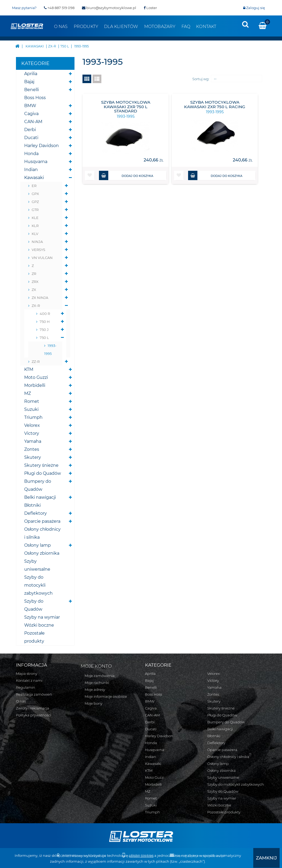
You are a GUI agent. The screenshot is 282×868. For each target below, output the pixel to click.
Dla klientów (121, 27)
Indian (31, 170)
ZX (34, 290)
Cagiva (31, 114)
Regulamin (26, 687)
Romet (32, 401)
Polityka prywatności (34, 715)
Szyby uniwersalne (37, 565)
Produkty (86, 27)
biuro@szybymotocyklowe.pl (109, 8)
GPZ (35, 202)
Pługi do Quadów (43, 473)
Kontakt (206, 27)
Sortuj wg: (201, 79)
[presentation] (245, 24)
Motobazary (160, 27)
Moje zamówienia (100, 676)
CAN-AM (33, 122)
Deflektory (36, 513)
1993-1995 (50, 350)
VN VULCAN (42, 258)
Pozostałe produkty (34, 637)
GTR (35, 210)
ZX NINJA (40, 298)
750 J (44, 330)
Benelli (32, 90)
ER (34, 186)
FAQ (186, 27)
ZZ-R (36, 362)
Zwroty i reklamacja (33, 708)
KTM (29, 369)
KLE (35, 218)
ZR (34, 274)
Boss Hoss (35, 98)
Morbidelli (35, 385)
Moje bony (94, 703)
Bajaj (29, 82)
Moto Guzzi (36, 377)
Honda (31, 154)
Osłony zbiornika (42, 553)
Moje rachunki (97, 683)
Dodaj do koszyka (126, 175)
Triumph (33, 417)
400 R (45, 314)
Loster (150, 8)
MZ (28, 393)
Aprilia (31, 74)
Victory (32, 433)
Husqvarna (36, 162)
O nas (61, 27)
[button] (90, 175)
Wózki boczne (39, 625)
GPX (35, 194)
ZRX (35, 282)
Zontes (32, 449)
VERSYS (38, 250)
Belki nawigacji (40, 497)
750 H (45, 322)
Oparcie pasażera (42, 521)
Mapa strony (27, 674)
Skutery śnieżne (41, 465)
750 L (44, 338)
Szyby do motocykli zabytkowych (38, 585)
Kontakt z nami (29, 680)
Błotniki (32, 505)
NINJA (37, 242)
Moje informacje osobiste (106, 696)
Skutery (33, 457)
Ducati (31, 138)
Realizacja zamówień (34, 694)
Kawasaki (34, 178)
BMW (30, 106)
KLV (35, 234)
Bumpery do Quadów (38, 485)
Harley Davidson (42, 146)
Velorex (32, 425)
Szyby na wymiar (42, 617)
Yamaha (33, 441)
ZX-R (36, 306)
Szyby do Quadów (34, 605)
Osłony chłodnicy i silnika (42, 533)
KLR (35, 226)
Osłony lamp (38, 545)
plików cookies (133, 856)
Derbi (30, 130)
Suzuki (31, 409)
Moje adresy (95, 689)
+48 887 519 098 (59, 8)
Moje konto (96, 666)
